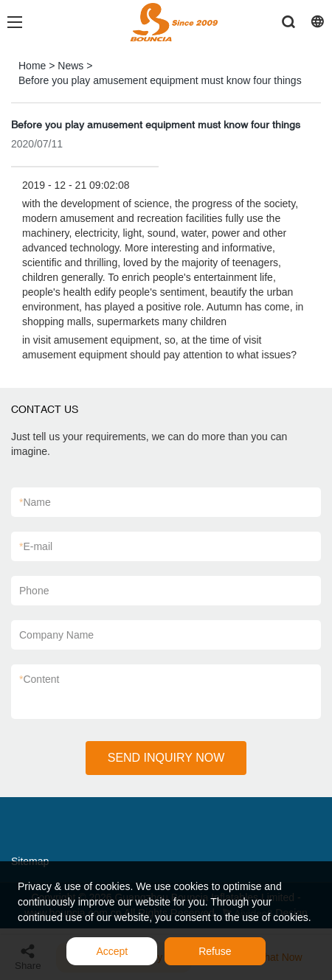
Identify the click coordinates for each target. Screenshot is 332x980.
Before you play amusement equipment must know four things (160, 80)
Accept (112, 951)
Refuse (215, 951)
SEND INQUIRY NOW (166, 758)
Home (32, 66)
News (70, 66)
